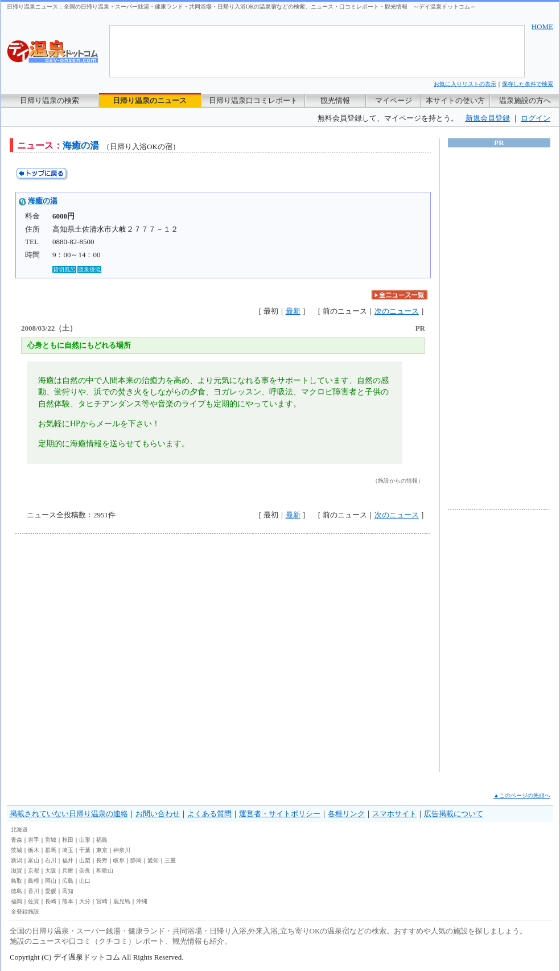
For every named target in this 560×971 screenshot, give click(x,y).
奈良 (85, 871)
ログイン (536, 118)
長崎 (51, 901)
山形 (85, 840)
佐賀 (34, 901)
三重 (170, 860)
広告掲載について (454, 814)
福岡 (17, 901)
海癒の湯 (43, 201)
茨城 (17, 850)
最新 (293, 311)
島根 (34, 881)
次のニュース (397, 311)
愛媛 (51, 891)
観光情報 (335, 100)
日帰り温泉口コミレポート (253, 100)
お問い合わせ (158, 814)
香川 (34, 891)
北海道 (19, 830)
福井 (68, 860)
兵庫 (68, 871)
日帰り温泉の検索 (50, 100)
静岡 (136, 860)
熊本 (68, 901)
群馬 (51, 850)
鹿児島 (122, 901)
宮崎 (102, 901)
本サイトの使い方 (455, 100)
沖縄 (142, 901)
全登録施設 (25, 912)
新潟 (17, 860)
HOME (542, 26)
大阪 (51, 871)
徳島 (17, 891)
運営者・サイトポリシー (280, 814)
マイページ (394, 100)
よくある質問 (209, 814)
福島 (102, 840)
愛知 (153, 860)
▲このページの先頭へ (522, 795)
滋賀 (17, 871)
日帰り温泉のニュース (150, 100)
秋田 (68, 840)
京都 (34, 871)
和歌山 (105, 871)
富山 (34, 860)
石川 (51, 860)
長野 (102, 860)
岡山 (51, 881)
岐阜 (119, 860)
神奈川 (122, 850)
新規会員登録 (488, 118)
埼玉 (68, 850)
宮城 (51, 840)
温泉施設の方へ (525, 100)
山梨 (85, 860)
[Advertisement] (107, 653)
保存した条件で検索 (528, 84)
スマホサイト (394, 814)
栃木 (34, 850)
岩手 (34, 840)
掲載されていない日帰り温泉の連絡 (69, 814)
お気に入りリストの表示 (465, 84)
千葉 (85, 850)
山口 (85, 881)
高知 (68, 891)
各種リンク (346, 814)
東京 (102, 850)
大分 (85, 901)
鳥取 (17, 881)
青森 (17, 840)
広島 (68, 881)
